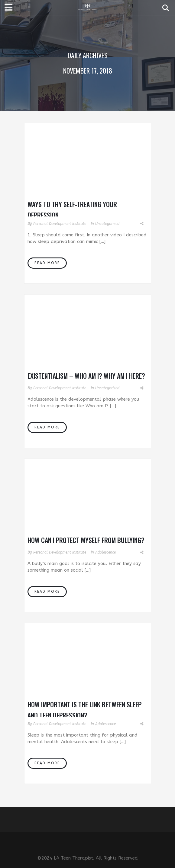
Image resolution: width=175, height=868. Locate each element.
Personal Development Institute (60, 224)
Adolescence (105, 552)
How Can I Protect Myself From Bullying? (86, 540)
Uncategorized (107, 224)
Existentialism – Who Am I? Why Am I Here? (86, 376)
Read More (47, 263)
